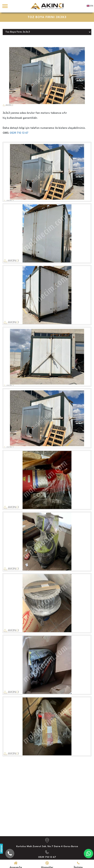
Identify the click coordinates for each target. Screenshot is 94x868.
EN (92, 6)
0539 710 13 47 (19, 133)
